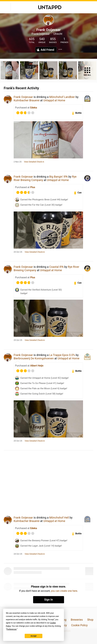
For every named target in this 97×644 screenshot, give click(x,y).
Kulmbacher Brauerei (27, 100)
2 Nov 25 (18, 162)
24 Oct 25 (18, 554)
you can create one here (64, 591)
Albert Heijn (37, 366)
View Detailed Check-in (34, 162)
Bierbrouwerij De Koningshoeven (34, 358)
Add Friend (47, 50)
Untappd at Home (54, 100)
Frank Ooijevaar (23, 97)
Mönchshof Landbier (62, 97)
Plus (33, 187)
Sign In (49, 600)
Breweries (77, 620)
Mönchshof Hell (59, 518)
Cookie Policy (79, 625)
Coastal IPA (56, 267)
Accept (34, 636)
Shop (90, 620)
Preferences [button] (11, 629)
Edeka (34, 108)
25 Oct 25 (18, 252)
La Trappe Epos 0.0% (62, 355)
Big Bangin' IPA (58, 177)
